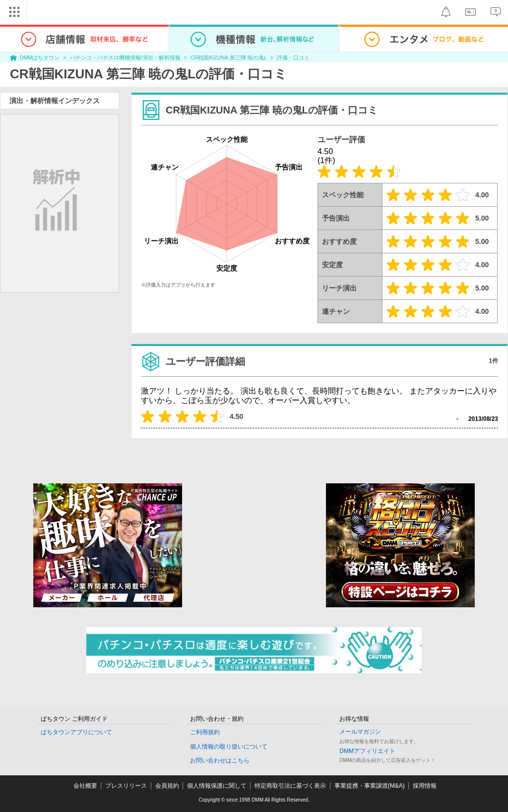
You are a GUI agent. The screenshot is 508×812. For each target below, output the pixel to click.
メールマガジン (360, 732)
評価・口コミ (293, 58)
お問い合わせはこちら (220, 760)
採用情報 (425, 786)
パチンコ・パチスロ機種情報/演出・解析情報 (125, 58)
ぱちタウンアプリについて (76, 732)
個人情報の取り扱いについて (229, 747)
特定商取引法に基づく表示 (290, 786)
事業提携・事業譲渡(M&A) (370, 786)
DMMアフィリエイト (367, 751)
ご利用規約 (205, 732)
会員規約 (167, 786)
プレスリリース (126, 786)
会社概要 (85, 786)
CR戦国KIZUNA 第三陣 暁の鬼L (229, 58)
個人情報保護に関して (217, 786)
